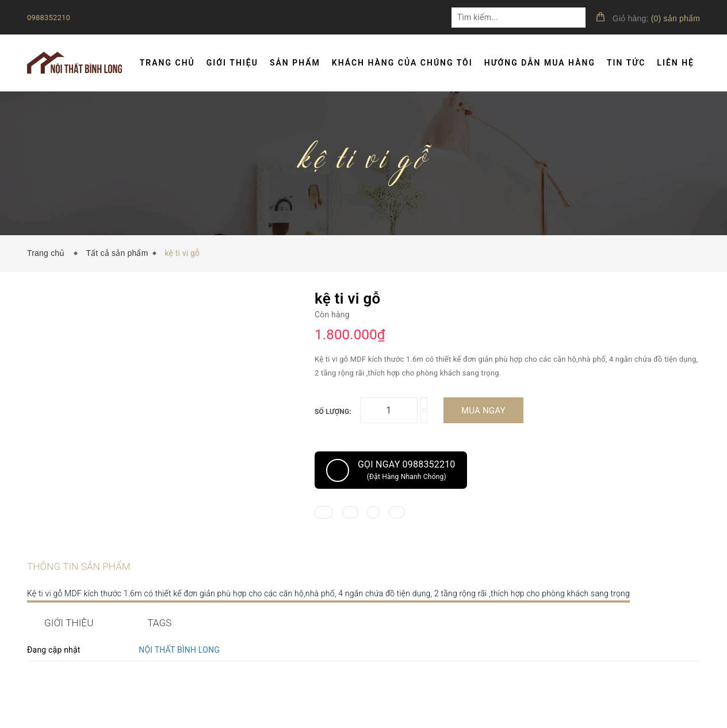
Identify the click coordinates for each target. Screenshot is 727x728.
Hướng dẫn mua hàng (540, 63)
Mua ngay (483, 411)
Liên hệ (676, 63)
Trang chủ (167, 63)
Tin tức (626, 63)
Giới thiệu (232, 63)
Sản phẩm (295, 63)
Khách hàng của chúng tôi (402, 63)
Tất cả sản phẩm (117, 253)
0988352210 (49, 18)
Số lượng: (333, 412)
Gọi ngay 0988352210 (391, 470)
